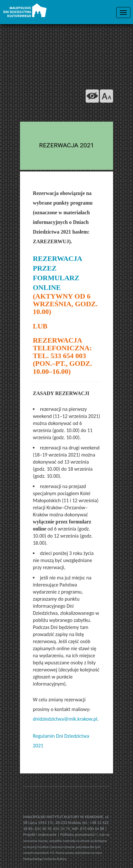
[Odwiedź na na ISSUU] (92, 112)
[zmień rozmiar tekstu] (106, 96)
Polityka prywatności (78, 834)
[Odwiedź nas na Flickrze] (64, 112)
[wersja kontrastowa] (92, 96)
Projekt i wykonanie (40, 834)
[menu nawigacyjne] (123, 13)
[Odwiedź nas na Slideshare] (106, 112)
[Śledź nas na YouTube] (78, 112)
